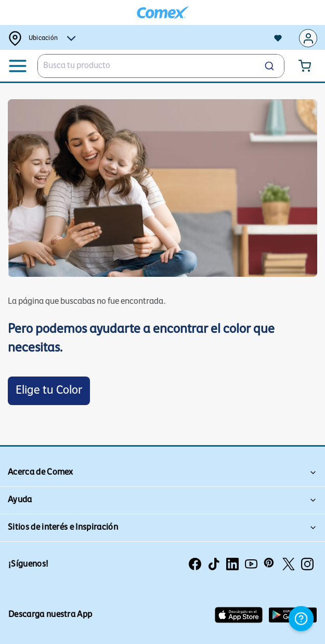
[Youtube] (251, 564)
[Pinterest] (270, 564)
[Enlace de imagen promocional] (162, 188)
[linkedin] (232, 564)
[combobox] (161, 66)
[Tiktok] (214, 564)
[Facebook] (195, 564)
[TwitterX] (289, 564)
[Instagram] (307, 564)
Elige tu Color (49, 391)
